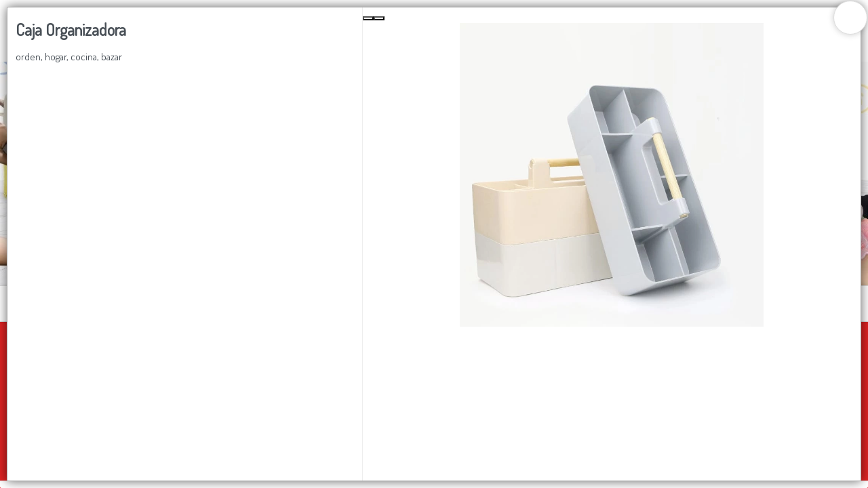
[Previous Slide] (368, 18)
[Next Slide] (379, 18)
